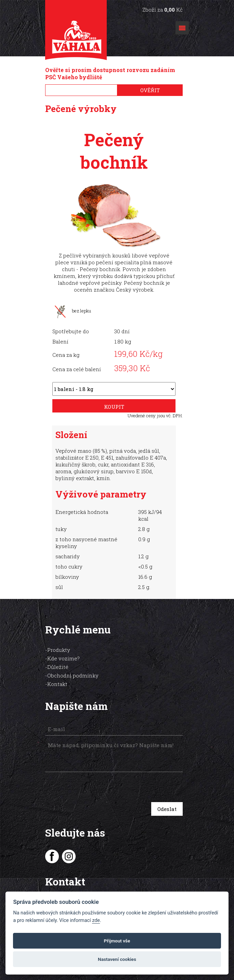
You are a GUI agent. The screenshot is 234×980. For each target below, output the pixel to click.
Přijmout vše (117, 941)
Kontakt (57, 674)
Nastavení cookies (117, 959)
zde (96, 920)
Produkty (59, 640)
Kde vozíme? (63, 648)
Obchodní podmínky (73, 665)
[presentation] (94, 778)
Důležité (58, 657)
